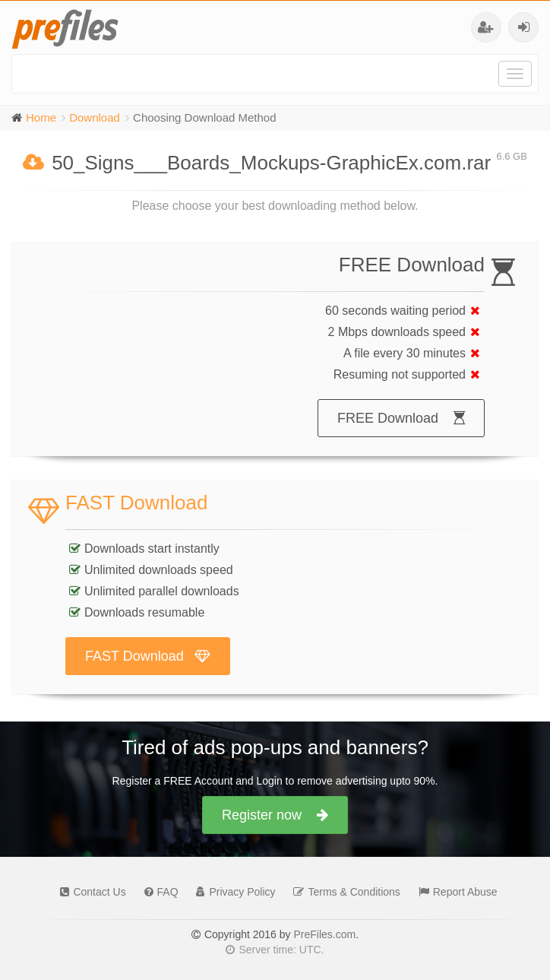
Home (41, 117)
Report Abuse (454, 892)
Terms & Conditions (343, 892)
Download (95, 117)
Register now (275, 815)
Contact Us (89, 892)
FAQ (158, 892)
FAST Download (148, 656)
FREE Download (401, 418)
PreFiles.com (324, 934)
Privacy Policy (232, 892)
